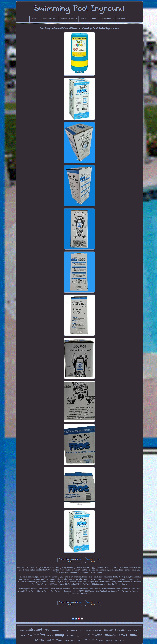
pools (80, 640)
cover (123, 635)
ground (111, 635)
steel (22, 630)
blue (82, 631)
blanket (59, 640)
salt (83, 636)
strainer (120, 630)
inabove (74, 630)
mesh (73, 640)
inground (34, 629)
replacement (109, 641)
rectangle (91, 639)
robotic (101, 641)
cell (116, 640)
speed (67, 640)
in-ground (95, 635)
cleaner (97, 630)
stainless (88, 631)
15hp (47, 630)
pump (60, 635)
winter (71, 635)
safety (50, 640)
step (78, 636)
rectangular (65, 631)
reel (129, 630)
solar (136, 630)
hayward (39, 640)
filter (50, 636)
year (23, 636)
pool (134, 635)
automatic (56, 630)
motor (108, 629)
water (122, 640)
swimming (36, 635)
